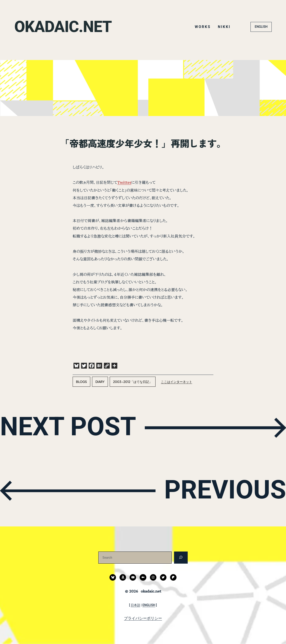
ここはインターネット (177, 382)
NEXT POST (68, 427)
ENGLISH (261, 27)
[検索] (181, 557)
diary (100, 382)
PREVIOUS (225, 490)
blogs (81, 382)
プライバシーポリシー (143, 618)
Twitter (124, 182)
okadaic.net (63, 27)
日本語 (135, 605)
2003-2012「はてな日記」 (133, 382)
